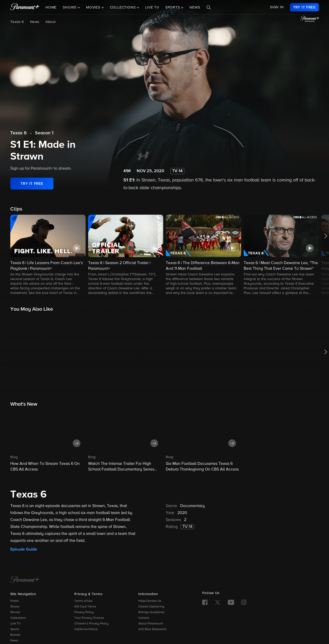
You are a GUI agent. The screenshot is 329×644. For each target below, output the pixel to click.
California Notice (86, 629)
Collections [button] (124, 7)
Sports (15, 629)
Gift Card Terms (85, 607)
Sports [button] (173, 7)
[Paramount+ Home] (25, 580)
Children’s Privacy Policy (92, 624)
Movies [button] (94, 7)
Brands (15, 635)
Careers (144, 618)
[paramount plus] (25, 7)
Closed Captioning (151, 607)
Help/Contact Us (150, 601)
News (195, 7)
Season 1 (44, 133)
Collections (18, 618)
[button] (48, 255)
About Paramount (151, 624)
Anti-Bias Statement (152, 629)
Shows (15, 607)
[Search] (209, 7)
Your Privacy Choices (89, 618)
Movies (15, 612)
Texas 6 (17, 22)
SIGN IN (277, 7)
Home (51, 7)
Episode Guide (24, 549)
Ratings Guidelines (152, 612)
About (51, 22)
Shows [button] (70, 7)
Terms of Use (83, 601)
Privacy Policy (84, 612)
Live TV (152, 7)
